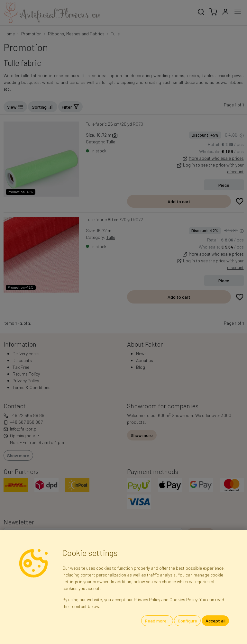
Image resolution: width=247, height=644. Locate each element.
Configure (188, 621)
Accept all (215, 621)
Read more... (157, 621)
